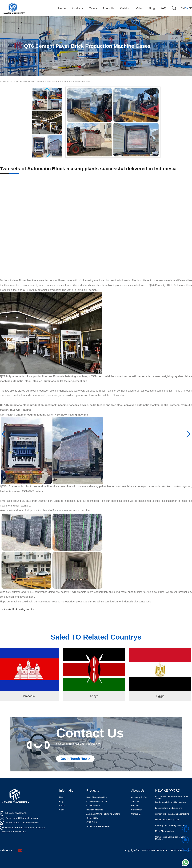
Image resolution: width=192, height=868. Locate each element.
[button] (4, 434)
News (62, 797)
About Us (138, 790)
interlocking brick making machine (171, 802)
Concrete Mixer (93, 806)
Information (67, 790)
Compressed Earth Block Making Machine (170, 838)
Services (135, 801)
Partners (135, 806)
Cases (32, 82)
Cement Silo (92, 818)
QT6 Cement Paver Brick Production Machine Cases (64, 82)
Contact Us (136, 814)
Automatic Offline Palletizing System (103, 814)
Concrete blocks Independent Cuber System (172, 797)
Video (62, 810)
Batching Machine (95, 810)
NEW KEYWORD (168, 790)
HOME (23, 82)
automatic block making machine (18, 609)
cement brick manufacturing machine (172, 814)
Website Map (6, 850)
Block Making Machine (97, 797)
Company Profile (139, 797)
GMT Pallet (92, 822)
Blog (61, 801)
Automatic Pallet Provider (98, 826)
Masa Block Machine (165, 831)
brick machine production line (169, 808)
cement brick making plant (167, 820)
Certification (137, 810)
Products (93, 790)
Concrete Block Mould (97, 801)
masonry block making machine (170, 825)
